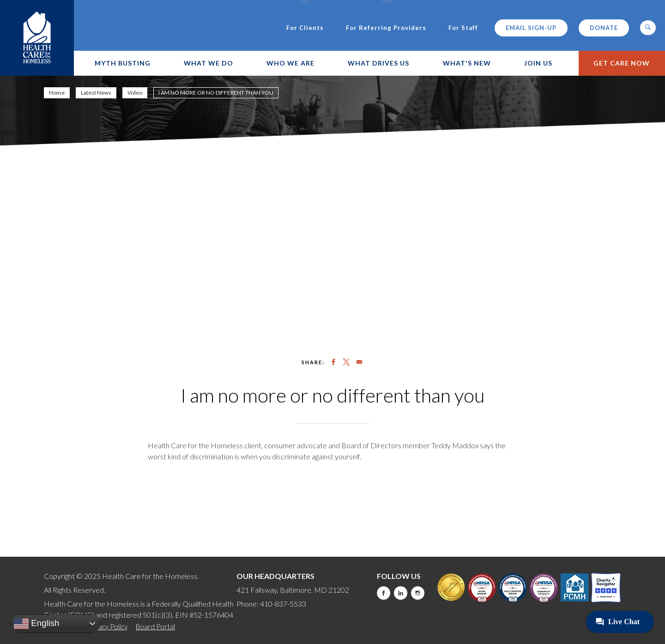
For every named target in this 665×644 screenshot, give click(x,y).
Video (135, 93)
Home (57, 93)
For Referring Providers (386, 28)
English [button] (36, 624)
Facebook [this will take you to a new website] (384, 593)
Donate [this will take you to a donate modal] (604, 28)
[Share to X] (346, 362)
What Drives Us (378, 63)
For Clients (305, 28)
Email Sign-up (531, 28)
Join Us (538, 63)
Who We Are (290, 63)
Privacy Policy (107, 626)
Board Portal (155, 626)
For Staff (463, 28)
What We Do (209, 63)
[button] (648, 28)
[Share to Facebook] (333, 362)
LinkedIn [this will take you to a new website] (401, 593)
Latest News (96, 93)
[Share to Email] (359, 362)
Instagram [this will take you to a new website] (418, 593)
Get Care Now (622, 63)
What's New (467, 63)
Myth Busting (123, 63)
